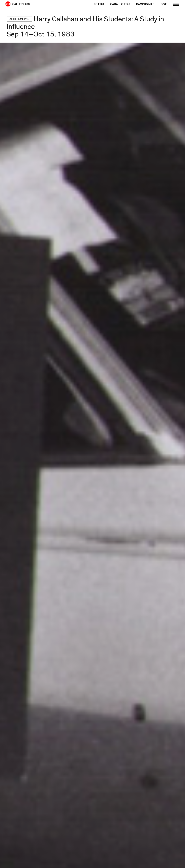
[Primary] (176, 4)
